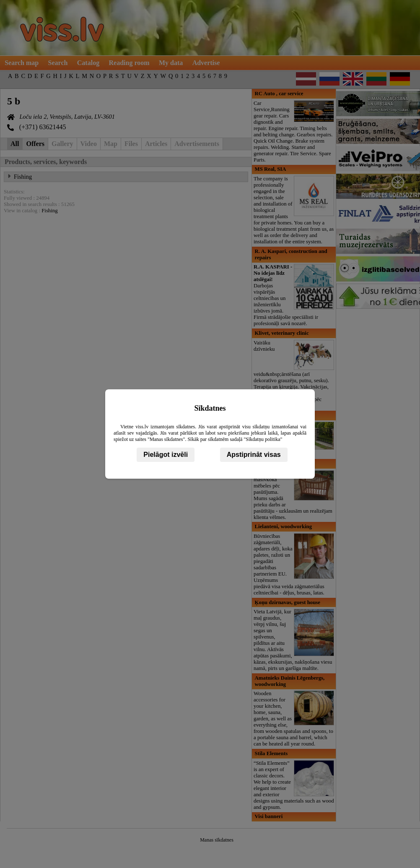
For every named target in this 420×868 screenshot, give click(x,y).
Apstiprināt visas (254, 455)
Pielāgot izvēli (166, 455)
